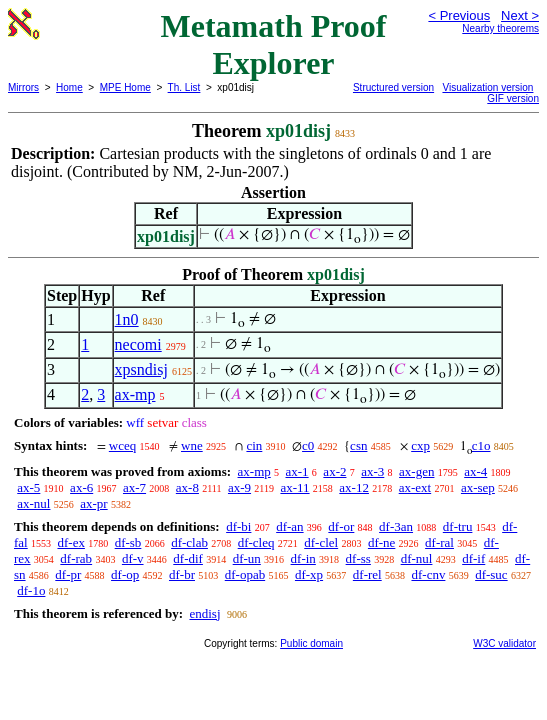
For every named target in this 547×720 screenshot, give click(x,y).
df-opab (245, 574)
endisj (204, 613)
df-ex (70, 542)
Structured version (393, 87)
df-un (247, 558)
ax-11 (294, 487)
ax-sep (478, 487)
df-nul (417, 558)
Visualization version (487, 87)
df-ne (381, 542)
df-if (473, 558)
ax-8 (187, 487)
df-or (341, 526)
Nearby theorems (500, 28)
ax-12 (354, 487)
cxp (420, 445)
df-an (289, 526)
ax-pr (93, 503)
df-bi (238, 526)
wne (192, 445)
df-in (303, 558)
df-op (125, 574)
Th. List (184, 87)
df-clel (321, 542)
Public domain (311, 643)
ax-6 (81, 487)
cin (254, 445)
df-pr (68, 574)
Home (69, 87)
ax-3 (372, 471)
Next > (520, 15)
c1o (481, 445)
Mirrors (23, 87)
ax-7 (134, 487)
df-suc (491, 574)
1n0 (127, 319)
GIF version (513, 98)
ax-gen (416, 471)
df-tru (458, 526)
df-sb (128, 542)
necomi (138, 344)
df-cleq (256, 542)
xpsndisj (141, 369)
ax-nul (33, 503)
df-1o (31, 590)
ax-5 (28, 487)
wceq (122, 445)
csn (358, 445)
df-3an (396, 526)
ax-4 (475, 471)
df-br (182, 574)
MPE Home (125, 87)
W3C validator (504, 643)
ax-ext (415, 487)
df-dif (188, 558)
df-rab (76, 558)
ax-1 (297, 471)
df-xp (309, 574)
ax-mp (135, 394)
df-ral (439, 542)
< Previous (459, 15)
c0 (308, 445)
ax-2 (334, 471)
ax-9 (239, 487)
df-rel (367, 574)
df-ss (358, 558)
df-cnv (428, 574)
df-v (133, 558)
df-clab (189, 542)
